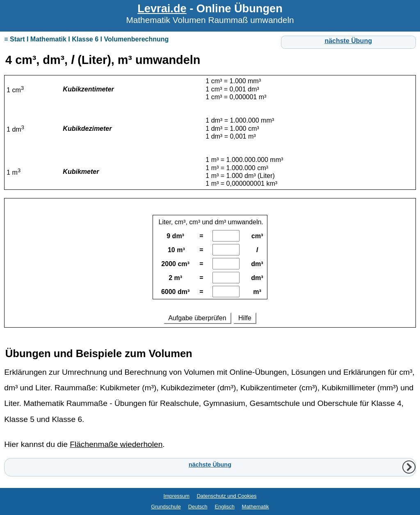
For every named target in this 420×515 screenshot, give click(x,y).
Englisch (224, 507)
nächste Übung (348, 41)
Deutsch (198, 507)
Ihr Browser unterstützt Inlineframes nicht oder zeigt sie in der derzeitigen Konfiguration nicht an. (210, 267)
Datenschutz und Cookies (227, 496)
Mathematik (256, 507)
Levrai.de (162, 8)
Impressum (177, 496)
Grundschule (166, 507)
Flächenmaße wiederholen (116, 444)
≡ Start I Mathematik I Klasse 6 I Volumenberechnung (86, 39)
